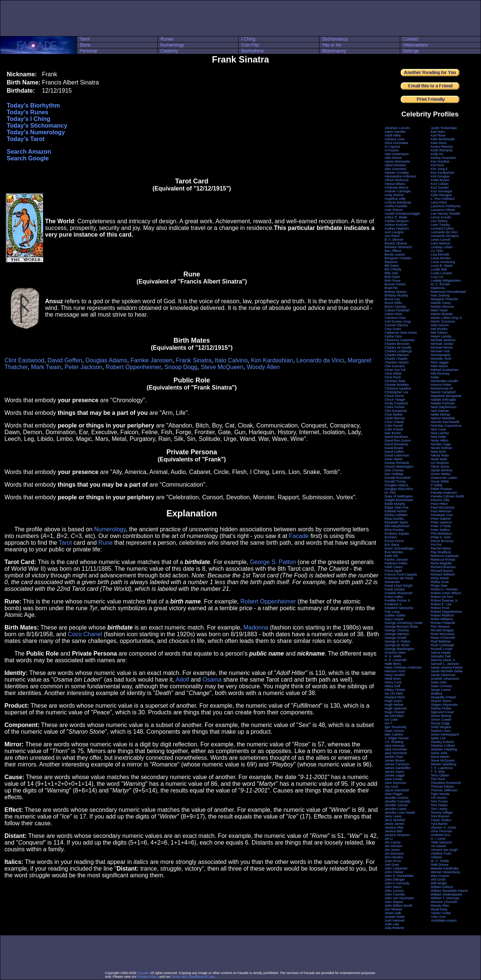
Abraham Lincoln (397, 128)
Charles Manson (397, 355)
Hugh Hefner (394, 705)
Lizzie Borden (441, 258)
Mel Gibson (439, 333)
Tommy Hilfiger (442, 813)
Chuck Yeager (395, 400)
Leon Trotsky (440, 225)
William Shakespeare (447, 894)
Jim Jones (392, 850)
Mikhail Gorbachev (445, 370)
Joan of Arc (393, 861)
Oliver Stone (440, 467)
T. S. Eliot (438, 772)
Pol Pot (436, 545)
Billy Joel (391, 273)
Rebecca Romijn (443, 560)
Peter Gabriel (441, 519)
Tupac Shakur (441, 820)
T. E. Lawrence (442, 768)
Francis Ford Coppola (401, 574)
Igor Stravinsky (396, 727)
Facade (299, 536)
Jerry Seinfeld (395, 820)
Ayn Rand (392, 236)
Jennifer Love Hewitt (400, 813)
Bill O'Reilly (393, 269)
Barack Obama (396, 243)
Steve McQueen (222, 367)
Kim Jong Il (439, 169)
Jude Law (392, 924)
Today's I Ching (28, 119)
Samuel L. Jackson (445, 664)
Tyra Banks (439, 824)
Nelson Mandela (443, 418)
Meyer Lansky (441, 336)
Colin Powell (394, 429)
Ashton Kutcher (396, 225)
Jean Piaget (394, 794)
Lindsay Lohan (442, 247)
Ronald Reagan (442, 630)
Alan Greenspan (397, 154)
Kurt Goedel (440, 188)
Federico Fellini (396, 563)
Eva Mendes (394, 552)
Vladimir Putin (441, 854)
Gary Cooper (394, 619)
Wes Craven (440, 876)
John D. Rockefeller (399, 876)
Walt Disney (440, 865)
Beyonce (391, 262)
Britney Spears (396, 292)
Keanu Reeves (442, 147)
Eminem (391, 537)
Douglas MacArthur (399, 489)
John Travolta (395, 894)
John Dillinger (395, 880)
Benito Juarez (395, 254)
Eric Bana (392, 545)
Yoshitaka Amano (444, 920)
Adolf (182, 680)
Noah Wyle (439, 459)
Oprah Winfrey (442, 470)
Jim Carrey (393, 842)
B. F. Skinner (394, 240)
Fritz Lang (392, 612)
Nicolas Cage (441, 444)
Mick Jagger (440, 362)
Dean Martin (394, 459)
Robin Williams (442, 619)
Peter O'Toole (441, 526)
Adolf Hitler (393, 135)
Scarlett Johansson (445, 679)
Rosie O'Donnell (443, 638)
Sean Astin (439, 682)
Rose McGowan (443, 634)
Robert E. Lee (441, 604)
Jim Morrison (394, 854)
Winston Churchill (444, 902)
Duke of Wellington (399, 496)
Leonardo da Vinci (320, 360)
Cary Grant (393, 329)
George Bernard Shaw (401, 627)
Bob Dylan (392, 277)
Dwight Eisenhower (399, 500)
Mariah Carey (441, 303)
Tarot (66, 543)
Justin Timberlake (444, 128)
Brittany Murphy (396, 295)
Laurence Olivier (443, 210)
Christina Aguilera (398, 388)
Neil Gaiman (440, 411)
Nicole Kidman (442, 448)
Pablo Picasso (441, 489)
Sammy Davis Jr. (443, 660)
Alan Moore (393, 158)
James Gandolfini (398, 768)
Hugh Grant (393, 701)
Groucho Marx (395, 653)
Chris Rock (393, 377)
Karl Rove (438, 135)
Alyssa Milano (395, 184)
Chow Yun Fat (395, 370)
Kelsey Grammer (443, 158)
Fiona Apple (394, 571)
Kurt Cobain (440, 184)
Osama (212, 680)
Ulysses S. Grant (443, 827)
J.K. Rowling (394, 742)
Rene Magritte (441, 563)
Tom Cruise (439, 801)
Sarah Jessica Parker (447, 667)
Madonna (256, 627)
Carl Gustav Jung (398, 321)
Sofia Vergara (441, 727)
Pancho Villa (440, 500)
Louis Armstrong (443, 262)
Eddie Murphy (395, 504)
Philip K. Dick (441, 537)
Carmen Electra (396, 325)
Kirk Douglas (440, 176)
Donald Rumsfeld (397, 478)
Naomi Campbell (443, 392)
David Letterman (397, 455)
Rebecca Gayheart (445, 556)
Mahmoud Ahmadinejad (448, 292)
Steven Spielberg (444, 764)
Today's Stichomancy (37, 126)
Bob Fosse (393, 281)
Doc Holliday (394, 474)
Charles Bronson (397, 344)
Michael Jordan (442, 344)
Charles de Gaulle (398, 348)
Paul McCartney (443, 507)
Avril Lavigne (394, 232)
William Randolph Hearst (449, 891)
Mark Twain (46, 367)
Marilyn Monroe (442, 307)
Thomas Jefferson (444, 790)
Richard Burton (442, 571)
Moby (435, 377)
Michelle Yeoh (441, 359)
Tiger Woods (440, 794)
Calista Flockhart (397, 310)
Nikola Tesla (440, 455)
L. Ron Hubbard (443, 199)
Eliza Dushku (394, 519)
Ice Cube (391, 720)
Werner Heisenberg (445, 872)
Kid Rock (437, 165)
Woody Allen (263, 367)
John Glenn (393, 887)
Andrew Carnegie (398, 191)
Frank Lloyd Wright (399, 586)
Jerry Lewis (393, 816)
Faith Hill (391, 556)
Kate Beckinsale (443, 139)
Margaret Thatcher (445, 299)
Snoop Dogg (181, 367)
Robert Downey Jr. (445, 601)
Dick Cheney (394, 470)
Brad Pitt (391, 288)
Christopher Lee (396, 392)
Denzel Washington (399, 467)
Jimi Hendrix (394, 857)
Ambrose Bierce (396, 188)
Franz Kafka (394, 597)
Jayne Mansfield (397, 790)
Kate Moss (439, 143)
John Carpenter (396, 868)
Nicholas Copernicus (446, 426)
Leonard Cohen (442, 228)
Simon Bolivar (441, 716)
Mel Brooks (439, 329)
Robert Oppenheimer (133, 367)
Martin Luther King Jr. (447, 318)
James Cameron (397, 764)
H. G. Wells (393, 656)
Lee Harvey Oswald (445, 214)
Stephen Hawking (444, 749)
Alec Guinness (395, 169)
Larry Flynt (439, 202)
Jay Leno (391, 787)
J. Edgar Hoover (397, 738)
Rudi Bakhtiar (441, 641)
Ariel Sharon (394, 210)
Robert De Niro (442, 597)
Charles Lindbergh (398, 351)
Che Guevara (395, 366)
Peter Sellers (440, 530)
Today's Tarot (26, 139)
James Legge (395, 775)
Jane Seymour (395, 783)
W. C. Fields (440, 861)
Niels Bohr (439, 452)
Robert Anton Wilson (446, 593)
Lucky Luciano (442, 273)
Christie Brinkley (397, 385)
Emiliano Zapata (397, 534)
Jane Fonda (394, 779)
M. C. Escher (440, 284)
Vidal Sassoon (441, 842)
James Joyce (394, 772)
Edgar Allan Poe (397, 507)
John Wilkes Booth (399, 906)
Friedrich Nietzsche (399, 608)
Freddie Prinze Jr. (398, 601)
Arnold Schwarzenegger (402, 214)
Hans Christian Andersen (403, 667)
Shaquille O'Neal (443, 697)
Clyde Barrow (395, 418)
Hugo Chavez (395, 712)
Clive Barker (394, 414)
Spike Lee (438, 738)
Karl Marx (438, 132)
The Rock (438, 779)
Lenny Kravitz (441, 217)
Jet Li (389, 839)
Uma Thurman (441, 831)
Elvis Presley (394, 530)
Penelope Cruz (442, 515)
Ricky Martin (440, 578)
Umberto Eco (441, 835)
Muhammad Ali (442, 388)
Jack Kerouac (395, 746)
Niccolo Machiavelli (445, 422)
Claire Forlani (395, 407)
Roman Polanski (443, 623)
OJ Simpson (440, 463)
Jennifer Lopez (396, 809)
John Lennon (394, 891)
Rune (105, 543)
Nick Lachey (440, 433)
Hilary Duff (392, 686)
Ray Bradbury (441, 552)
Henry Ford (393, 682)
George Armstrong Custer (404, 623)
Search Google (28, 158)
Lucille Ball (439, 269)
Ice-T (388, 723)
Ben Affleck (393, 251)
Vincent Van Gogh (444, 850)
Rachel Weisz (441, 548)
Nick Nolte (438, 437)
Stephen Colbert (443, 746)
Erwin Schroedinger (399, 548)
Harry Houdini (395, 675)
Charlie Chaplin (396, 359)
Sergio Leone (441, 690)
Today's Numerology (36, 132)
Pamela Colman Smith (447, 496)
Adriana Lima (394, 139)
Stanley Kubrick (442, 742)
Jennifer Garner (396, 805)
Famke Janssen (152, 360)
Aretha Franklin (396, 206)
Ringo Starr (439, 586)
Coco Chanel (85, 634)
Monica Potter (441, 385)
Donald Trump (395, 481)
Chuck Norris (394, 396)
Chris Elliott (393, 374)
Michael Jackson (443, 340)
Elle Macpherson (397, 526)
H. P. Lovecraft (395, 660)
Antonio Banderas (398, 202)
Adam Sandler (395, 132)
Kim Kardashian (272, 360)
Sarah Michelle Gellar (447, 671)
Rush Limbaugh (442, 645)
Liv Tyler (437, 251)
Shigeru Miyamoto (444, 705)
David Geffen (65, 360)
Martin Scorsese (443, 321)
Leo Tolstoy (439, 221)
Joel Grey (392, 865)
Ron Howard (440, 627)
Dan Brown (393, 433)
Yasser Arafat (441, 913)
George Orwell (395, 638)
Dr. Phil (390, 493)
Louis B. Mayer (442, 266)
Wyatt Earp (439, 909)
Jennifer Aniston (396, 798)
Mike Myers (439, 366)
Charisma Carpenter (400, 340)
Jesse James (394, 824)
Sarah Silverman (443, 675)
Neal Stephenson (444, 407)
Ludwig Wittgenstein (446, 281)
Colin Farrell (394, 426)
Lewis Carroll (440, 240)
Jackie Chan (394, 757)
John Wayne (394, 902)
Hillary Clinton (395, 690)
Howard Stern (395, 697)
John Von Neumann (399, 898)
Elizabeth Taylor (396, 522)
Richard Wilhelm (443, 574)
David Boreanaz (396, 444)
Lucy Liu (437, 277)
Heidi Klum (393, 679)
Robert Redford (442, 615)
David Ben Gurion (398, 441)
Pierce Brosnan (442, 541)
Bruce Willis (393, 303)
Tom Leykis (439, 809)
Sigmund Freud (442, 712)
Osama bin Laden (444, 478)
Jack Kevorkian (396, 749)
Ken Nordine (440, 161)
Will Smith (438, 880)
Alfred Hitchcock (397, 180)
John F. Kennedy (397, 883)
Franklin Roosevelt (399, 593)
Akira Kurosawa (396, 143)
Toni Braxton (440, 816)
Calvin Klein (394, 314)
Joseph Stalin (395, 917)
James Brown (395, 760)
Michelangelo (441, 355)
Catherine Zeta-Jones (401, 333)
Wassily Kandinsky (445, 868)
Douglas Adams (106, 360)
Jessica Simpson (397, 835)
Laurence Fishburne (446, 206)
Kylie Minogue (441, 195)
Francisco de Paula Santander (399, 580)
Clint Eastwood (24, 360)
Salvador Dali (441, 656)
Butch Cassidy (395, 307)
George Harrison (397, 634)
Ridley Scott (440, 582)
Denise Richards (397, 463)
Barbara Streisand (398, 247)
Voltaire (436, 857)
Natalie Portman (443, 403)
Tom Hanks (439, 805)
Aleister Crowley (397, 173)
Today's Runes (28, 112)
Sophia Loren (441, 731)
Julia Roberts (394, 928)
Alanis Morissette (397, 161)
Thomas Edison (442, 787)
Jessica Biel (394, 831)
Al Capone (392, 147)
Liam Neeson (441, 243)
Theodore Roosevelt (446, 783)
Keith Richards (442, 150)
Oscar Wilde (440, 481)
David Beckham (396, 437)
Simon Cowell (441, 720)
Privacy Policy (148, 977)
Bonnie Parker (395, 284)
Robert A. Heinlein (444, 589)
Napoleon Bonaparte (446, 396)
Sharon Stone (441, 701)
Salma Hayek (441, 653)
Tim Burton (439, 798)
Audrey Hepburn (397, 228)
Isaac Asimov (394, 731)
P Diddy (437, 485)
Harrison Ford (395, 671)
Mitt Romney (440, 374)
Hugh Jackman (396, 708)
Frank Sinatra (194, 360)
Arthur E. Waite (396, 217)
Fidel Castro (394, 567)
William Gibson (442, 887)
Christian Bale (395, 381)
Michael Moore (442, 348)
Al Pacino (392, 150)
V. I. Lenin (438, 839)
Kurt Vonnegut (441, 191)
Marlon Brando (442, 314)
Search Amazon (29, 152)
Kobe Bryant (440, 180)
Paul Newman (441, 511)
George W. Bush (397, 645)
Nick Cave (438, 429)
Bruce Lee (392, 299)
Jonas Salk (393, 913)
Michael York (440, 351)
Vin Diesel (438, 846)
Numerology (110, 529)
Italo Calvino (231, 360)
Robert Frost (440, 608)
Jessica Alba (394, 827)
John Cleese (394, 872)
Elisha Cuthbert (396, 515)
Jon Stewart (394, 909)
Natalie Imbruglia (443, 400)
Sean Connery (442, 686)
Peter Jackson (84, 367)
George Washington (399, 649)
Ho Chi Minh (394, 694)
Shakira (437, 694)
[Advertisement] (241, 18)
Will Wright (439, 883)
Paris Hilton (439, 504)
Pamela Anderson (444, 493)
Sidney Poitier (441, 708)
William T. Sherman (445, 898)
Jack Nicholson (396, 753)
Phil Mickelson (442, 534)
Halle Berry (393, 664)
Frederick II (393, 604)
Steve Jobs (439, 753)
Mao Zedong (440, 295)
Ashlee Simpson (397, 221)
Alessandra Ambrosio (400, 176)
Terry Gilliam (440, 775)
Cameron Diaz (395, 318)
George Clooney (397, 630)
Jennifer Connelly (398, 801)
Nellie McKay (441, 414)
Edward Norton (396, 511)
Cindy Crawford (396, 403)
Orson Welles (441, 474)
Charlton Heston (397, 362)
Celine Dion (393, 336)
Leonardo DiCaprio (445, 236)
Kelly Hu (437, 154)
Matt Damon (440, 325)
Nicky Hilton (440, 441)
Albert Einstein (395, 165)
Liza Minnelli (440, 254)
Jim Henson (394, 846)
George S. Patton (273, 562)
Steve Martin (440, 757)
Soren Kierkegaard (445, 734)
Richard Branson (443, 567)
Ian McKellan (394, 716)
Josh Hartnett (395, 920)
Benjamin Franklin (398, 258)
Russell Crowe (442, 649)
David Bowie (394, 448)
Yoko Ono (438, 917)
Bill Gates (392, 266)
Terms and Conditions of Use (193, 977)
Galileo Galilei (395, 615)
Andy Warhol (394, 195)
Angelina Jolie (395, 199)
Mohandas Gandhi (445, 381)
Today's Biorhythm (33, 105)
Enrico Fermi (394, 541)
